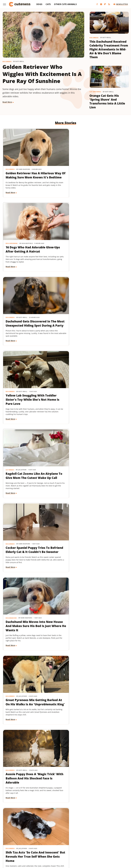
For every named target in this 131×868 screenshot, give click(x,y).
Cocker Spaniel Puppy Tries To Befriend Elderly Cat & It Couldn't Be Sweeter (108, 237)
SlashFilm (109, 846)
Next (70, 807)
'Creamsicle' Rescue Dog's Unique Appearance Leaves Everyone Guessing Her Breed (63, 387)
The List (62, 850)
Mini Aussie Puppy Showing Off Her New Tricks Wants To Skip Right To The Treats (22, 686)
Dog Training (11, 676)
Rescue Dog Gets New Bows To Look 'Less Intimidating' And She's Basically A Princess (65, 536)
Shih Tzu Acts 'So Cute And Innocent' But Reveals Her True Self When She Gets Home (22, 385)
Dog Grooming (55, 154)
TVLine (83, 850)
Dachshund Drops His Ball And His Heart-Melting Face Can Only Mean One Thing (65, 686)
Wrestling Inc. (103, 850)
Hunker (118, 842)
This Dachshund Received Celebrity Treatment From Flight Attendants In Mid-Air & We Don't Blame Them (109, 49)
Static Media (52, 833)
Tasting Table (36, 850)
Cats (48, 4)
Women (91, 850)
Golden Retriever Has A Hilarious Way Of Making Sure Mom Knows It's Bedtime (21, 164)
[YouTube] (101, 4)
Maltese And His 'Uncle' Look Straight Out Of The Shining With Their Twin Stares (107, 387)
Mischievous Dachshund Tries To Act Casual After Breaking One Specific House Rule (22, 612)
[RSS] (109, 4)
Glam (74, 842)
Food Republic (49, 842)
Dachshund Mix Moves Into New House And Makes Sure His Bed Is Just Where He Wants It (22, 311)
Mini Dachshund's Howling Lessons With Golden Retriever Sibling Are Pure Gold (108, 686)
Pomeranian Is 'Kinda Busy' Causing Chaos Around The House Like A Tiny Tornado (107, 534)
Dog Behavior (11, 299)
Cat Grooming (95, 92)
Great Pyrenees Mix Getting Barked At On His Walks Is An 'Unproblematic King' (64, 309)
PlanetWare (87, 846)
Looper (28, 846)
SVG (26, 850)
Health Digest (93, 842)
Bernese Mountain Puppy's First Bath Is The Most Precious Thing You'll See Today (22, 534)
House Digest (107, 842)
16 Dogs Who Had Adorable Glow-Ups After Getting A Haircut (63, 164)
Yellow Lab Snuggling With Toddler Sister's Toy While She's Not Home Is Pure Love (21, 237)
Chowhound (19, 842)
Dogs (39, 4)
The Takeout (72, 850)
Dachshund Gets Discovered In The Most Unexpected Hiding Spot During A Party (107, 166)
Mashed (37, 846)
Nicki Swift (61, 846)
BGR (10, 842)
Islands (11, 846)
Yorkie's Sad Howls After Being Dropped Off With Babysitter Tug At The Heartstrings (107, 760)
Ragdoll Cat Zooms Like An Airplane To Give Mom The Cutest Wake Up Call (64, 237)
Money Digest (48, 846)
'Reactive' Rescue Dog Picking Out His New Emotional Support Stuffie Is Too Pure (65, 461)
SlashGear (119, 846)
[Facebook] (97, 4)
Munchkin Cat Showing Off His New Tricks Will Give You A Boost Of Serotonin (65, 758)
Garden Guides (64, 842)
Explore (30, 842)
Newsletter (121, 4)
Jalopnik (19, 846)
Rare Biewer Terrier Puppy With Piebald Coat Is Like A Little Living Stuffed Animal (107, 610)
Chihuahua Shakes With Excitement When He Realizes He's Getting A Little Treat (108, 461)
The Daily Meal (50, 850)
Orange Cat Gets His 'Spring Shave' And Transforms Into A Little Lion (107, 101)
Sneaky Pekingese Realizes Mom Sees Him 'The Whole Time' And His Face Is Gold (22, 758)
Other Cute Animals (65, 4)
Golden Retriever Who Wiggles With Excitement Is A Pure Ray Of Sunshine (42, 74)
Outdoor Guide (74, 846)
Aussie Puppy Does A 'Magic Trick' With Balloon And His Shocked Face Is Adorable (107, 311)
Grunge (82, 842)
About (56, 828)
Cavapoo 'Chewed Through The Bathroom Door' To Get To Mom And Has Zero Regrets (64, 612)
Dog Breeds (7, 61)
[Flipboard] (105, 4)
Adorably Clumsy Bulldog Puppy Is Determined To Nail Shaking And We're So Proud (22, 463)
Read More (7, 102)
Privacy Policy (70, 828)
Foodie (38, 842)
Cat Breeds (53, 227)
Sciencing (99, 846)
